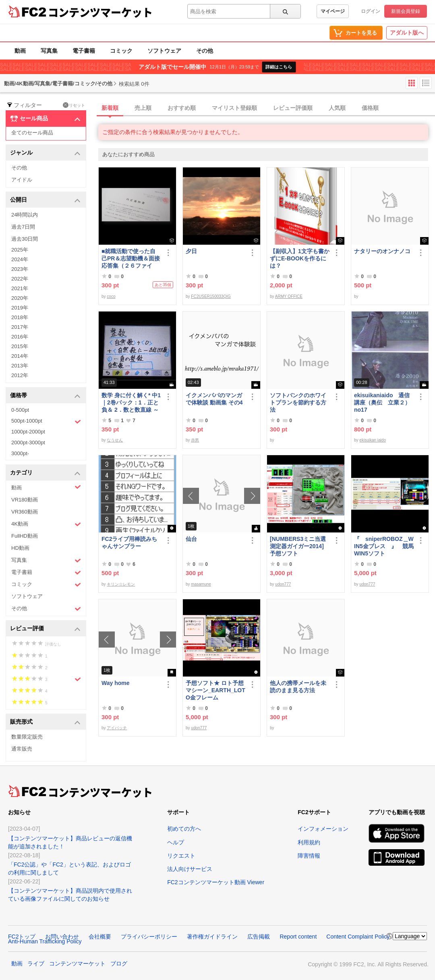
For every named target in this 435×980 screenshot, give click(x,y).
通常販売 (22, 749)
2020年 (20, 298)
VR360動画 (25, 512)
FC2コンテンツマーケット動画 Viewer (216, 882)
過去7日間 (23, 227)
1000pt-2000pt (28, 432)
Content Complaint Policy (358, 937)
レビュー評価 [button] (45, 629)
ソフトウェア (164, 51)
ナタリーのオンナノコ (382, 251)
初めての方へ (184, 829)
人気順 (337, 108)
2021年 (20, 288)
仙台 (191, 539)
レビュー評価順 (293, 108)
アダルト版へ (407, 33)
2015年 (20, 346)
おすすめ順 (182, 108)
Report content (298, 937)
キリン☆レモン (121, 584)
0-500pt (20, 410)
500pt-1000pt (46, 421)
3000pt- (20, 453)
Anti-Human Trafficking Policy (45, 941)
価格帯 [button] (45, 396)
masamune (201, 584)
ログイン (371, 11)
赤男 (195, 440)
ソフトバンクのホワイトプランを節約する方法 (298, 402)
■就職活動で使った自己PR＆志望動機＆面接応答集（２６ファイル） (131, 259)
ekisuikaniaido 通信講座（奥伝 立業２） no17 (382, 402)
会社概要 (100, 937)
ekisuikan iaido (373, 440)
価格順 (370, 108)
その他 (205, 51)
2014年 (20, 356)
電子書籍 (84, 51)
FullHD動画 (25, 536)
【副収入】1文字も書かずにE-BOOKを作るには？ (300, 258)
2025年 (20, 250)
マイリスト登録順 (234, 108)
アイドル (22, 180)
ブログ (119, 963)
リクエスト (181, 856)
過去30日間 (25, 239)
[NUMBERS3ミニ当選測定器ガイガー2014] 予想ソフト (300, 546)
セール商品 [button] (45, 119)
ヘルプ (176, 842)
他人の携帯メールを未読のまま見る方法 (298, 687)
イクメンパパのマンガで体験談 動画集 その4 (214, 399)
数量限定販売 (27, 737)
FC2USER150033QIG (211, 296)
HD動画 (20, 548)
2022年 (20, 279)
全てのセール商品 (32, 133)
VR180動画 (25, 500)
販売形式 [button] (45, 722)
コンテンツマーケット (100, 12)
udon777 (283, 584)
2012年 (20, 375)
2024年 (20, 259)
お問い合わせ (62, 937)
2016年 (20, 337)
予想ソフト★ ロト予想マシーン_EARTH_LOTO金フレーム (215, 690)
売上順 (143, 108)
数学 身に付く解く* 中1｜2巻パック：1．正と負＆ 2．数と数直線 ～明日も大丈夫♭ (131, 403)
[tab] (267, 108)
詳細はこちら (279, 67)
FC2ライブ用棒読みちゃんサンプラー (129, 543)
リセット (74, 105)
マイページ (333, 11)
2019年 (20, 308)
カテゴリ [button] (45, 473)
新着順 (110, 108)
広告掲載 (259, 937)
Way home (116, 683)
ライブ (36, 963)
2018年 (20, 317)
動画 (20, 51)
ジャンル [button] (45, 153)
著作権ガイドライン (212, 937)
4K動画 (46, 524)
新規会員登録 (406, 11)
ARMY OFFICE (289, 296)
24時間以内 (25, 215)
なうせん (115, 440)
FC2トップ (22, 937)
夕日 (191, 251)
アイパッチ (117, 728)
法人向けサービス (190, 869)
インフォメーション (323, 829)
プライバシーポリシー (149, 937)
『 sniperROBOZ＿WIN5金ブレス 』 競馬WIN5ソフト (384, 546)
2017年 (20, 327)
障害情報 (309, 856)
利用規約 (309, 842)
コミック (121, 51)
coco (111, 296)
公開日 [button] (45, 200)
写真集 (49, 51)
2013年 (20, 366)
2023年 (20, 269)
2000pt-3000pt (28, 443)
